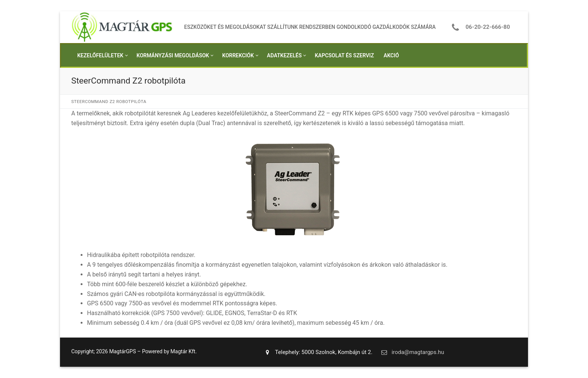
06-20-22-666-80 (479, 27)
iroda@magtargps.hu (411, 352)
